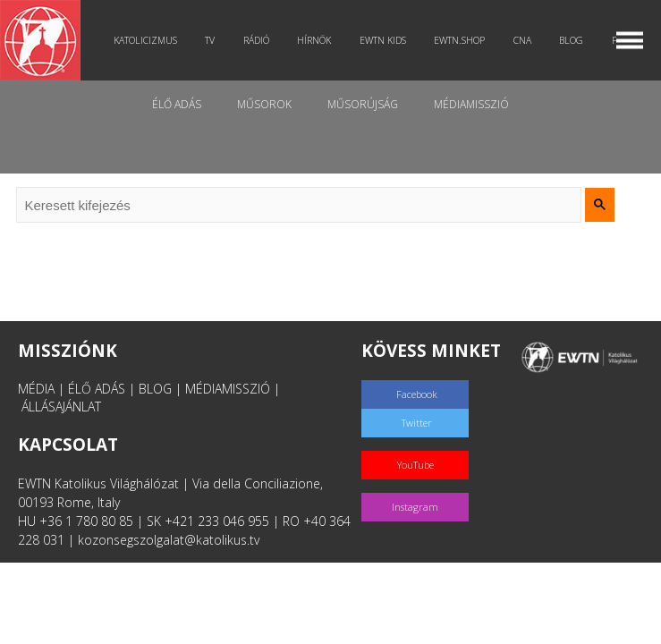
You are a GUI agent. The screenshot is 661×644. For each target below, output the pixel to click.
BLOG (155, 389)
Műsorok (264, 104)
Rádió (256, 40)
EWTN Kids (383, 40)
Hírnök (314, 40)
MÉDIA (36, 389)
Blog (571, 40)
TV (210, 40)
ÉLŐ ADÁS (97, 389)
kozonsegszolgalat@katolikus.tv (169, 540)
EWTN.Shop (459, 40)
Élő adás (177, 104)
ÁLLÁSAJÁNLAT (61, 407)
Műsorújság (363, 104)
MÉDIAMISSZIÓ (228, 389)
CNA (522, 40)
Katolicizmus (145, 40)
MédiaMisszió (471, 104)
